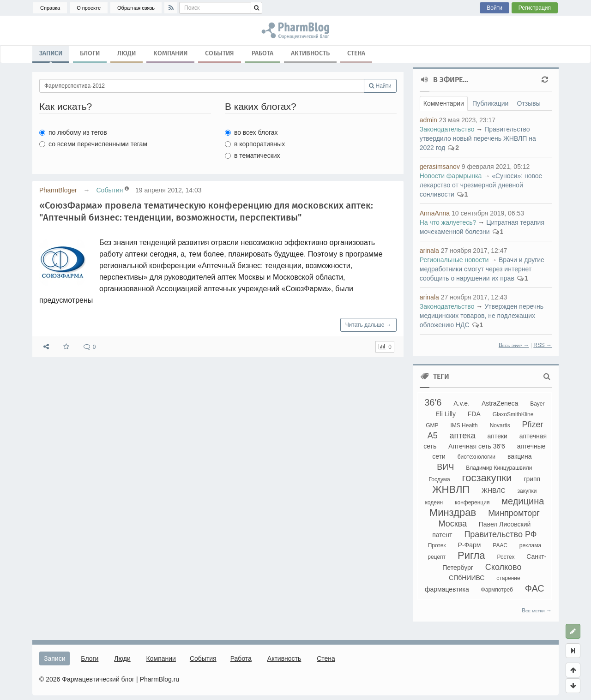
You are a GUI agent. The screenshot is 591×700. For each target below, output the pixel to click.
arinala (429, 251)
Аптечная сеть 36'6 (477, 446)
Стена (356, 53)
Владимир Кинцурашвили (499, 468)
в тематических (253, 156)
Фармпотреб (497, 590)
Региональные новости (454, 260)
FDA (474, 414)
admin (428, 120)
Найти (380, 86)
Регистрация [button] (535, 8)
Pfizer (533, 425)
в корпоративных (255, 144)
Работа (262, 53)
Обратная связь (136, 8)
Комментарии (444, 103)
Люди (127, 53)
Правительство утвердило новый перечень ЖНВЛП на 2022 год (478, 138)
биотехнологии (476, 457)
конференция (472, 503)
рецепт (437, 557)
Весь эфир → (514, 345)
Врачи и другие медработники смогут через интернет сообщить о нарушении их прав (482, 269)
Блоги (90, 53)
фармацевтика (447, 589)
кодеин (434, 503)
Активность (310, 53)
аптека (463, 436)
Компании (170, 53)
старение (508, 578)
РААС (500, 545)
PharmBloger (58, 190)
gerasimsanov (440, 167)
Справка (50, 8)
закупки (527, 491)
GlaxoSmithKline (513, 414)
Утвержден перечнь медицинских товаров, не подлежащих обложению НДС (482, 316)
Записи (51, 55)
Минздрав (453, 512)
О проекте (89, 8)
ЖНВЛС (494, 491)
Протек (437, 545)
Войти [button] (495, 8)
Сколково (504, 567)
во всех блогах (251, 132)
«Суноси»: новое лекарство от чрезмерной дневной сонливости (481, 185)
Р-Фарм (470, 545)
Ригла (471, 555)
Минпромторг (514, 513)
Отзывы (528, 103)
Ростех (506, 557)
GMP (432, 425)
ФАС (535, 588)
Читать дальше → (368, 325)
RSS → (543, 345)
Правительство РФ (500, 534)
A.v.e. (461, 403)
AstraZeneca (500, 403)
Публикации (490, 103)
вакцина (520, 456)
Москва (452, 524)
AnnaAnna (435, 213)
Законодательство (447, 129)
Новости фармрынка (451, 176)
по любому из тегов (73, 132)
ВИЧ (445, 467)
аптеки (498, 436)
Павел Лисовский (505, 524)
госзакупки (487, 478)
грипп (532, 479)
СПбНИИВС (467, 578)
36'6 (433, 402)
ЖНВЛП (451, 489)
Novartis (500, 425)
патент (442, 535)
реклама (530, 545)
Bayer (537, 404)
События (220, 53)
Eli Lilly (446, 414)
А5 (433, 436)
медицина (523, 501)
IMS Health (464, 425)
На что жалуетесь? (448, 222)
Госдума (440, 479)
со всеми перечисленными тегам (93, 144)
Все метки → (537, 610)
